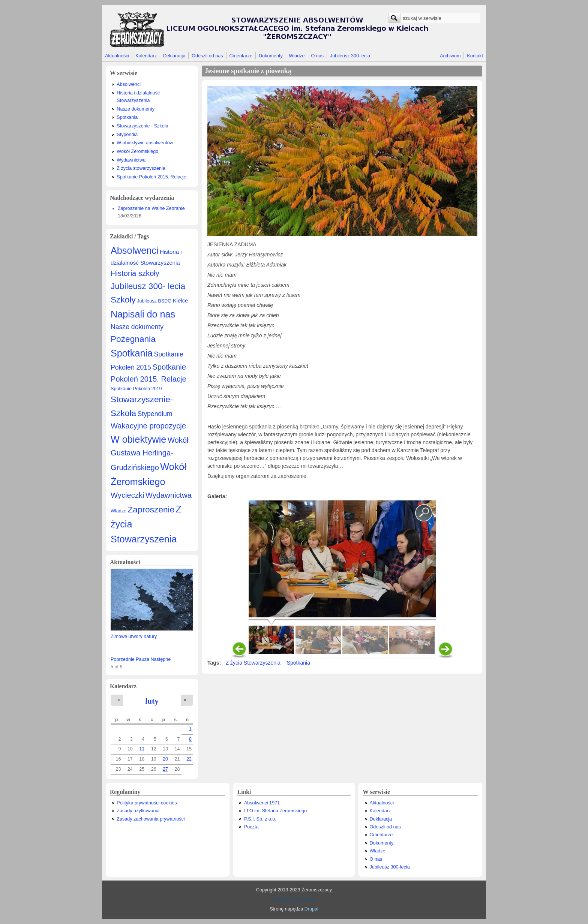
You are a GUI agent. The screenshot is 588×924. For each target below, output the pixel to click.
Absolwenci (129, 84)
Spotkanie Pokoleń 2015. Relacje (151, 177)
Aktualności (117, 56)
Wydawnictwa (131, 160)
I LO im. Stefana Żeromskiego (275, 811)
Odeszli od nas (207, 56)
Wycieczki (127, 495)
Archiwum (450, 56)
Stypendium (155, 414)
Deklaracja (174, 56)
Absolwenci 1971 (262, 803)
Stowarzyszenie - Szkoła (142, 126)
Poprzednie (123, 659)
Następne (160, 659)
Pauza (142, 659)
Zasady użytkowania (138, 811)
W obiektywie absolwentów (145, 143)
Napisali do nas (143, 314)
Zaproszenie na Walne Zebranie (151, 208)
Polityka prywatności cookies (147, 803)
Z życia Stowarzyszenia (253, 663)
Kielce (180, 300)
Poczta (251, 827)
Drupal (311, 909)
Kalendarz (146, 56)
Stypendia (127, 135)
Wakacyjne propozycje (148, 426)
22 (189, 759)
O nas (317, 56)
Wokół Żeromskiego (137, 151)
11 (142, 749)
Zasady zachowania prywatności (151, 819)
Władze (297, 56)
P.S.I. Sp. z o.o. (260, 819)
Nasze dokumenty (136, 109)
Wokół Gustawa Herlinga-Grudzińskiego (150, 454)
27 (165, 769)
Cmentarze (241, 56)
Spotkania (127, 117)
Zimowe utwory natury (134, 636)
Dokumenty (271, 56)
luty (152, 701)
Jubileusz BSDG (154, 301)
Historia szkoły (135, 273)
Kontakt (475, 56)
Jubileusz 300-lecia (350, 56)
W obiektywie (138, 439)
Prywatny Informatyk (294, 899)
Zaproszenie (151, 509)
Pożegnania (133, 339)
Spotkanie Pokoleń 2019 (136, 389)
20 (165, 759)
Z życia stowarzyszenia (141, 168)
